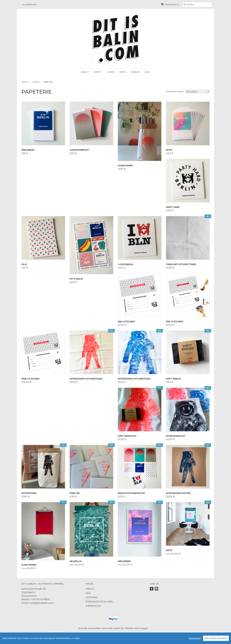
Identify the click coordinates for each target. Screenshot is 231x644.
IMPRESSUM (93, 606)
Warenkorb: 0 (170, 4)
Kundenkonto (30, 4)
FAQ (88, 593)
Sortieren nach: (175, 91)
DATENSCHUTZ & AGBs (99, 602)
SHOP (98, 72)
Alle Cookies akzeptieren (216, 638)
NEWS (123, 72)
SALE (147, 72)
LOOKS (111, 72)
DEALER (135, 72)
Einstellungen (195, 638)
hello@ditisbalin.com (41, 603)
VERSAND (92, 597)
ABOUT (85, 72)
